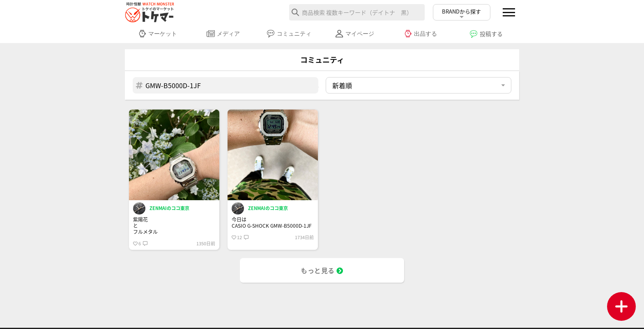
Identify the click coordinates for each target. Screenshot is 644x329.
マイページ (355, 34)
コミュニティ (289, 34)
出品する (420, 34)
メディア (223, 34)
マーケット (158, 34)
